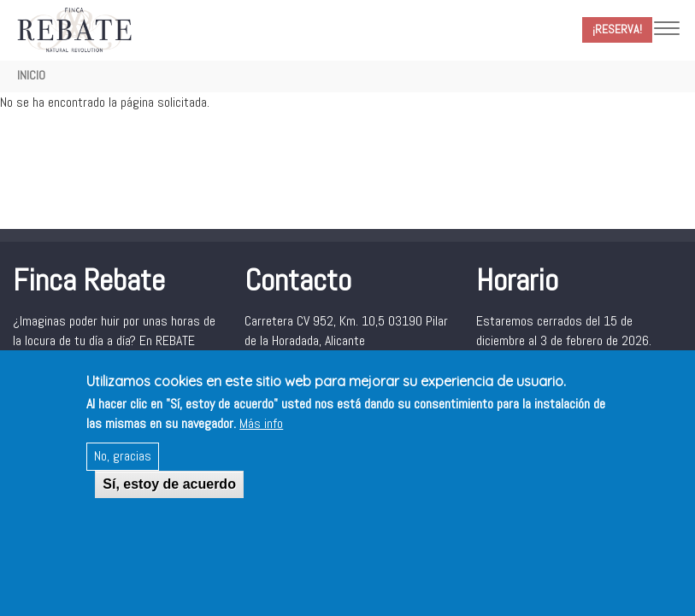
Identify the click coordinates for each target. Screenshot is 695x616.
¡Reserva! (617, 29)
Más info (261, 438)
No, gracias (123, 470)
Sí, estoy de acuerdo (169, 499)
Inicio (31, 75)
